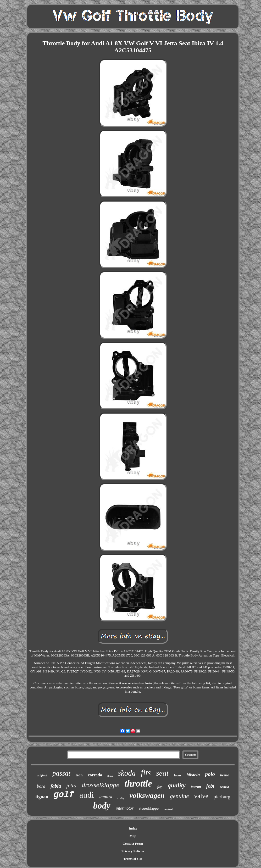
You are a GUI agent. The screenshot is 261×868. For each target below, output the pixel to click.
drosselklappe (100, 785)
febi (210, 786)
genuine (179, 796)
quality (177, 785)
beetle (224, 775)
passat (61, 773)
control (168, 809)
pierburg (222, 797)
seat (162, 773)
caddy (121, 798)
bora (41, 786)
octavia (224, 787)
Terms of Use (133, 859)
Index (133, 828)
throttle (138, 784)
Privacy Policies (133, 851)
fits (146, 773)
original (42, 775)
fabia (56, 786)
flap (160, 787)
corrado (95, 775)
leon (79, 775)
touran (196, 787)
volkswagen (147, 795)
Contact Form (133, 844)
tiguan (42, 797)
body (102, 806)
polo (210, 774)
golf (64, 795)
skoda (127, 773)
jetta (71, 785)
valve (201, 796)
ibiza (110, 776)
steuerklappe (149, 808)
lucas (177, 775)
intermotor (125, 808)
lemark (106, 797)
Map (133, 836)
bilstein (193, 775)
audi (87, 795)
